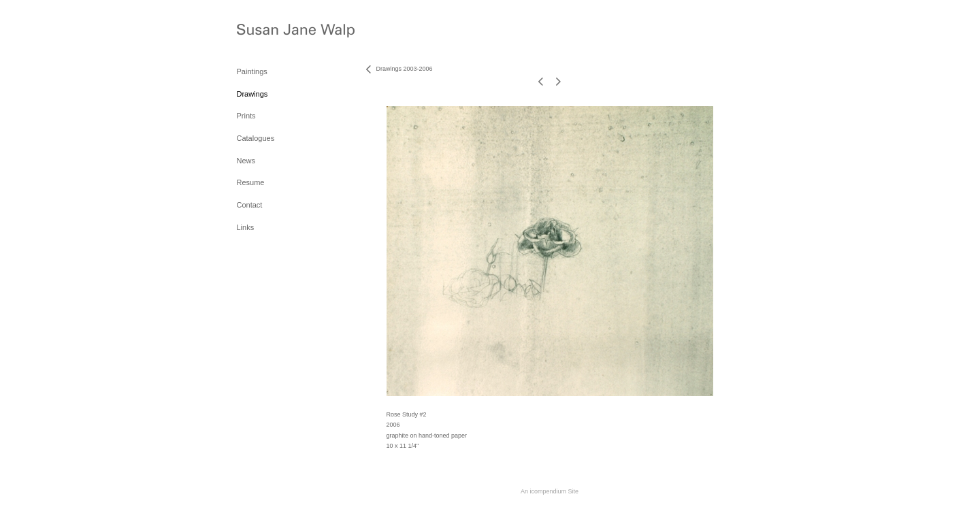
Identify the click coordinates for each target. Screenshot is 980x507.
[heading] (271, 33)
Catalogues (256, 138)
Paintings (252, 71)
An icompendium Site (550, 491)
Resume (251, 182)
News (246, 161)
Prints (246, 116)
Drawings (252, 94)
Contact (250, 205)
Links (246, 227)
